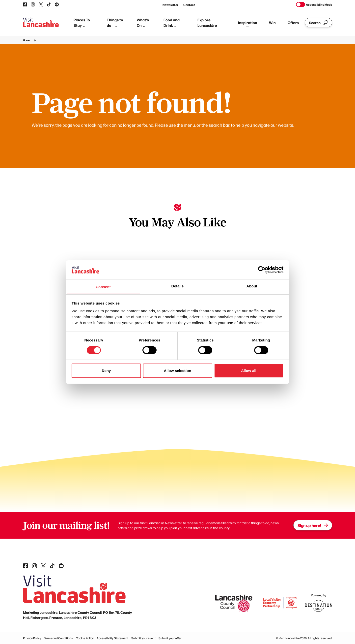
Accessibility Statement (112, 638)
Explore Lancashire (207, 23)
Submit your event (143, 638)
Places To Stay (82, 23)
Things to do (115, 23)
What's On (143, 23)
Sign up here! (313, 525)
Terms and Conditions (58, 638)
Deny (106, 371)
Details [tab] (178, 286)
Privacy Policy (32, 638)
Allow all (249, 371)
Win (272, 22)
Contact (189, 5)
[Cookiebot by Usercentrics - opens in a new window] (262, 270)
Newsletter (170, 5)
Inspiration (248, 24)
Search (318, 23)
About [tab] (252, 286)
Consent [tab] (103, 287)
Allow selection (177, 371)
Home (26, 40)
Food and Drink (172, 23)
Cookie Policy (85, 638)
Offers (293, 22)
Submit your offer (170, 638)
